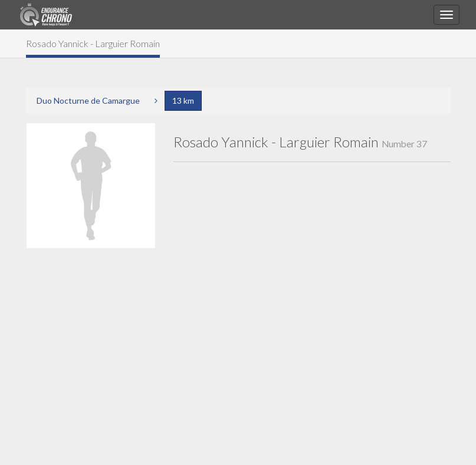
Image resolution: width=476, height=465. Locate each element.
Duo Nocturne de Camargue (88, 100)
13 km (183, 100)
